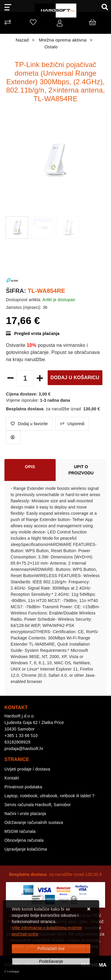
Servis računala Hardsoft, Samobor (38, 805)
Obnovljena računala (24, 840)
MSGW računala (20, 831)
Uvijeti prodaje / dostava (27, 769)
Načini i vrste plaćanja (25, 814)
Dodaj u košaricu (75, 378)
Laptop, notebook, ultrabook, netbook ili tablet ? (49, 796)
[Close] (51, 949)
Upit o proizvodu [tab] (81, 470)
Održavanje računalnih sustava (34, 822)
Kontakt (12, 778)
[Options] (51, 961)
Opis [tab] (30, 467)
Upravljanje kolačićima (26, 849)
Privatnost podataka (23, 787)
